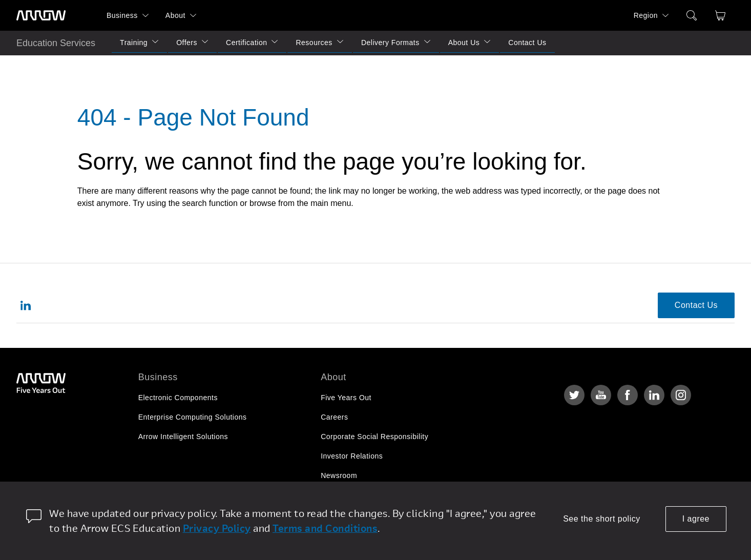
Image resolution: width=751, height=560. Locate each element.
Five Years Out (346, 398)
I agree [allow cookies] (696, 519)
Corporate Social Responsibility (374, 437)
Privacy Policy (217, 528)
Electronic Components (178, 398)
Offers (187, 43)
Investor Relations (352, 456)
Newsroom (339, 475)
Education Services (56, 43)
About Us (464, 43)
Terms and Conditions (325, 528)
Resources (314, 43)
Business (122, 15)
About (175, 15)
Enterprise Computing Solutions (193, 417)
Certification (246, 43)
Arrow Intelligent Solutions (183, 437)
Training (134, 43)
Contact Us (527, 43)
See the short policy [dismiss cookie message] (602, 519)
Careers (334, 417)
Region (646, 15)
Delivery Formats (390, 43)
